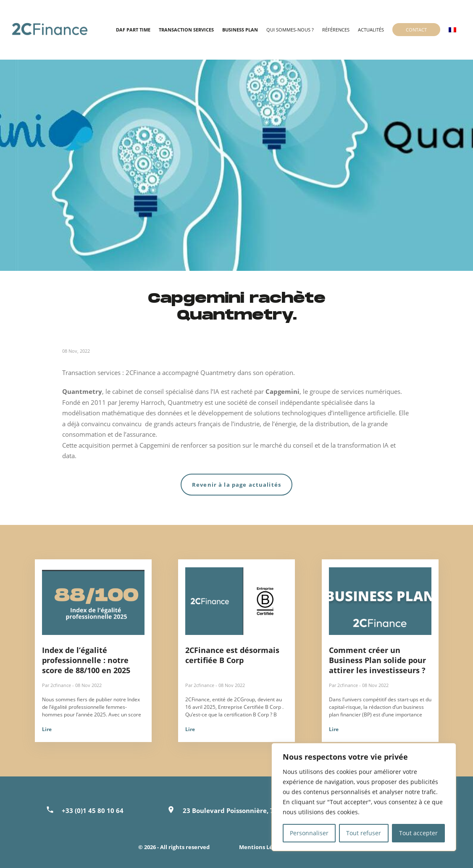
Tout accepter (418, 833)
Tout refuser (364, 833)
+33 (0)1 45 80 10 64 (93, 810)
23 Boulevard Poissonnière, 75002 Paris (244, 810)
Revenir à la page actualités (236, 485)
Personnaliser (309, 833)
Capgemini (282, 391)
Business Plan (240, 30)
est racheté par (242, 391)
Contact (416, 30)
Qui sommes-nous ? (290, 30)
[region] (364, 797)
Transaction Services (186, 30)
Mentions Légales (263, 847)
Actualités (371, 30)
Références (336, 30)
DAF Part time (133, 30)
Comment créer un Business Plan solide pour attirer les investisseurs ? (377, 660)
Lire (47, 729)
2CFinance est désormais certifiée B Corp (232, 655)
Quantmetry (82, 391)
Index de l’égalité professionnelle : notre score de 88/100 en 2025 (86, 660)
